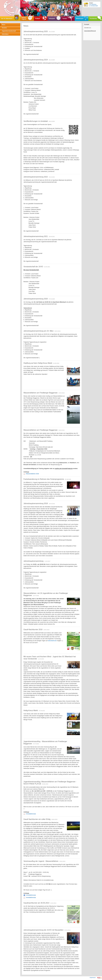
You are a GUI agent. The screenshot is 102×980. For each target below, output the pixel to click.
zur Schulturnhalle (93, 6)
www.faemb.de (52, 641)
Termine (4, 28)
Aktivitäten (5, 34)
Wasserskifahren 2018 (32, 474)
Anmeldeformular (31, 814)
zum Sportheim (93, 4)
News (4, 25)
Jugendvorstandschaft (9, 31)
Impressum (93, 978)
